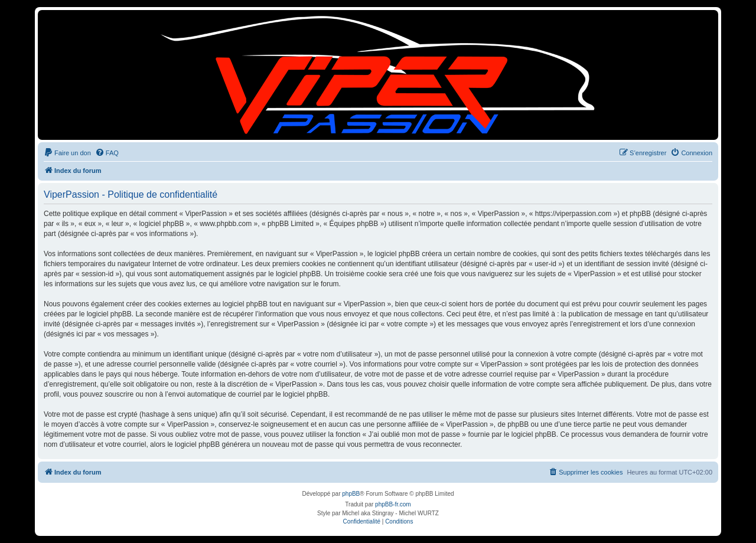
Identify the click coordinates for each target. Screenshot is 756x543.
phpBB (351, 494)
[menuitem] (67, 153)
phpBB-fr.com (393, 504)
